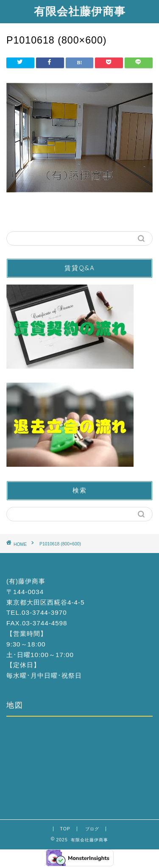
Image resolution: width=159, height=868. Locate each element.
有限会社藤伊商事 (80, 11)
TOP (65, 829)
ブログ (92, 829)
